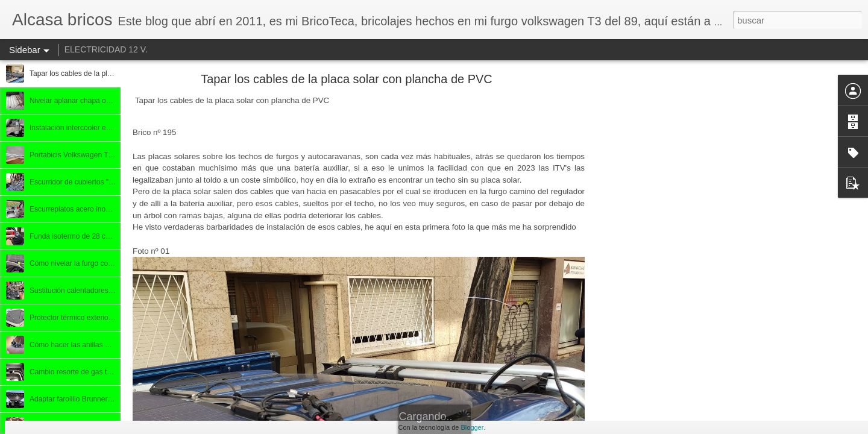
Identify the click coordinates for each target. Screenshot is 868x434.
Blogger (472, 427)
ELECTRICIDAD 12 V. (106, 49)
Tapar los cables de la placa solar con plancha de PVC (347, 79)
